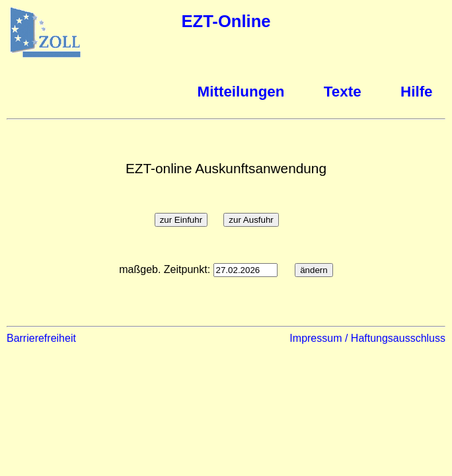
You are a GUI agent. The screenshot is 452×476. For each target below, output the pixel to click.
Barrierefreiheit (41, 338)
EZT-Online (226, 21)
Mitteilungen (241, 92)
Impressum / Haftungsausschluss (367, 338)
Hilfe (417, 92)
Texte (343, 92)
